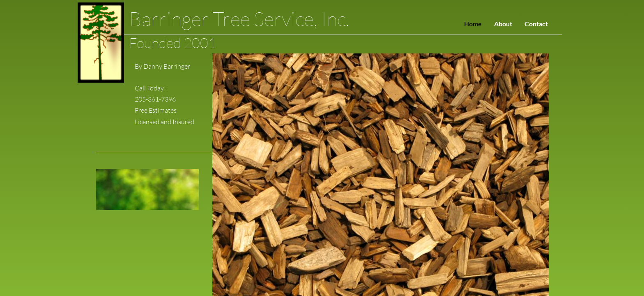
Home (473, 24)
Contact (536, 24)
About (503, 24)
